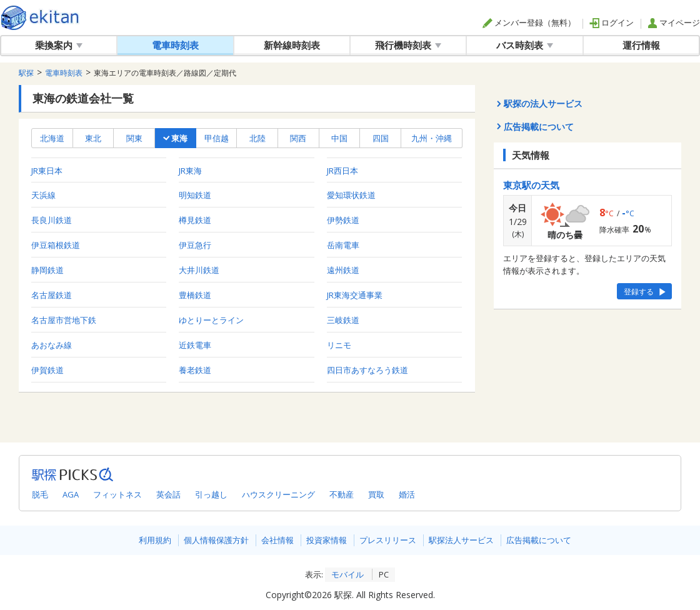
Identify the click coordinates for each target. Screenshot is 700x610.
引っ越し (211, 494)
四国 (381, 138)
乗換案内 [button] (59, 45)
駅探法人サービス (461, 540)
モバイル (347, 574)
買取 (376, 494)
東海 (175, 138)
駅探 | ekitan (40, 18)
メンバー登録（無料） (529, 22)
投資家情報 (327, 540)
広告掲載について (539, 540)
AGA (71, 494)
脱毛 (40, 494)
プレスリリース (388, 540)
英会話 (168, 494)
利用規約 (155, 540)
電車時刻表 (175, 45)
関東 (134, 138)
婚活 (407, 494)
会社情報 (277, 540)
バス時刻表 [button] (525, 45)
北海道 (52, 138)
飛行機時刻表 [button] (408, 45)
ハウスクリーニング (278, 494)
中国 (339, 138)
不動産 (342, 494)
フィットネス (117, 494)
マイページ (674, 22)
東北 (93, 138)
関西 (298, 138)
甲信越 (217, 138)
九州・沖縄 (432, 138)
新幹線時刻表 (292, 45)
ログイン (612, 22)
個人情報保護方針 (216, 540)
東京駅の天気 (531, 185)
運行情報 (641, 45)
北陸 (257, 138)
